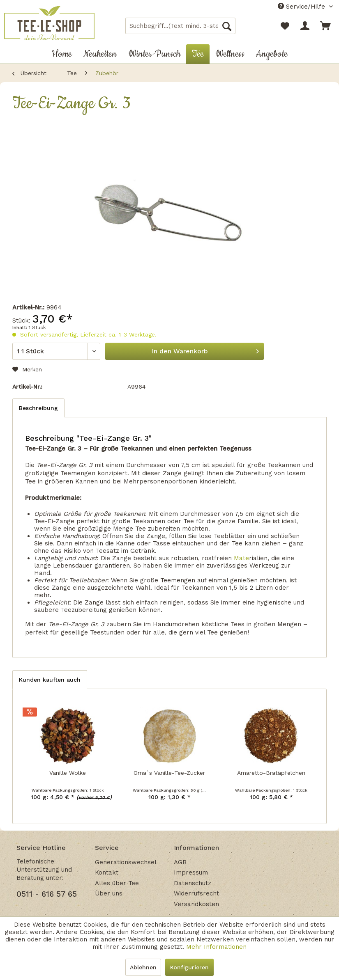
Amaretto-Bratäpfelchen (271, 773)
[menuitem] (180, 26)
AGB (180, 862)
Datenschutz (193, 883)
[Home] (62, 54)
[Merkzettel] (285, 26)
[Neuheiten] (100, 54)
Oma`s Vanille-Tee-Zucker (169, 773)
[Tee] (198, 54)
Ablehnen (143, 967)
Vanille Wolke (68, 773)
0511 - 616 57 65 (47, 894)
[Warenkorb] (326, 26)
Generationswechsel (126, 862)
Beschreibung (38, 408)
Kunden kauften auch (50, 680)
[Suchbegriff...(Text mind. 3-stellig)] (180, 26)
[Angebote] (272, 54)
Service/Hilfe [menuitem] (302, 7)
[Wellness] (230, 54)
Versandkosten (196, 904)
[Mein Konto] (305, 26)
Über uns (109, 893)
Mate (241, 558)
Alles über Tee (117, 883)
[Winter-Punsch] (154, 54)
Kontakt (107, 872)
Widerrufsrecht (196, 893)
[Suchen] (227, 26)
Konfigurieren (189, 967)
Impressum (191, 872)
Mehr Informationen (216, 947)
